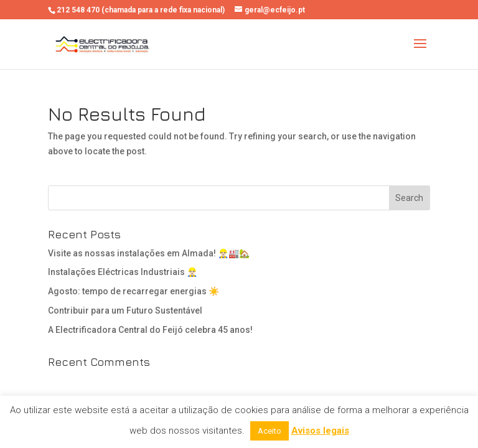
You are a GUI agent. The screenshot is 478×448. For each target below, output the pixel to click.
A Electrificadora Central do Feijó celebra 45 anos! (150, 330)
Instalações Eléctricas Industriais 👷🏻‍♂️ (123, 272)
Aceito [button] (269, 431)
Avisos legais (320, 431)
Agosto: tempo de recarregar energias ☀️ (134, 291)
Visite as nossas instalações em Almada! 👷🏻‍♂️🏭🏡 (149, 253)
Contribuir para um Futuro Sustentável (125, 310)
